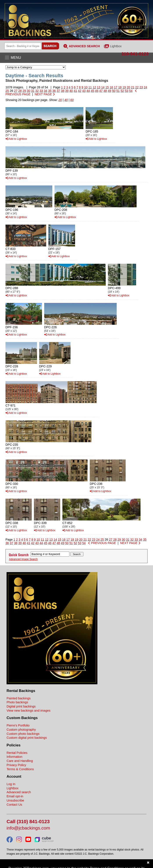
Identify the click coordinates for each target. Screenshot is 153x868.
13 (99, 87)
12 (94, 87)
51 (118, 91)
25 (7, 91)
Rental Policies (17, 753)
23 (141, 87)
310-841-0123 (135, 54)
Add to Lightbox (16, 139)
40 (71, 91)
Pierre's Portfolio (18, 725)
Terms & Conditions (20, 769)
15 (107, 87)
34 (46, 91)
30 (28, 91)
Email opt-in (15, 796)
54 (131, 91)
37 (58, 91)
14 (103, 87)
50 (114, 91)
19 (124, 87)
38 (63, 91)
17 (116, 87)
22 (137, 87)
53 (127, 91)
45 (92, 91)
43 (84, 91)
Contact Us (14, 805)
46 (97, 91)
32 (37, 91)
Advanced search (19, 792)
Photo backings (17, 702)
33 (41, 91)
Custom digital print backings (27, 738)
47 (101, 91)
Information (14, 757)
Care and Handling (20, 761)
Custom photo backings (23, 734)
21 (133, 87)
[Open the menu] (76, 58)
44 (88, 91)
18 (120, 87)
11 (90, 87)
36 (54, 91)
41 (76, 91)
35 (50, 91)
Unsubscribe (15, 800)
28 (20, 91)
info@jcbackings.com (28, 828)
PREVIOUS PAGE (102, 543)
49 (109, 91)
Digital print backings (21, 706)
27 (16, 91)
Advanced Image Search (23, 559)
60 (72, 100)
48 (105, 91)
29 (24, 91)
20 (128, 87)
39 (67, 91)
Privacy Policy (16, 765)
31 (33, 91)
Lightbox (116, 46)
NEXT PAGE (45, 94)
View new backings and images (29, 711)
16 (111, 87)
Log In (11, 784)
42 (80, 91)
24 (146, 87)
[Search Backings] (23, 46)
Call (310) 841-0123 (28, 822)
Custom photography (21, 730)
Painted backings (19, 698)
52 (122, 91)
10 (86, 87)
